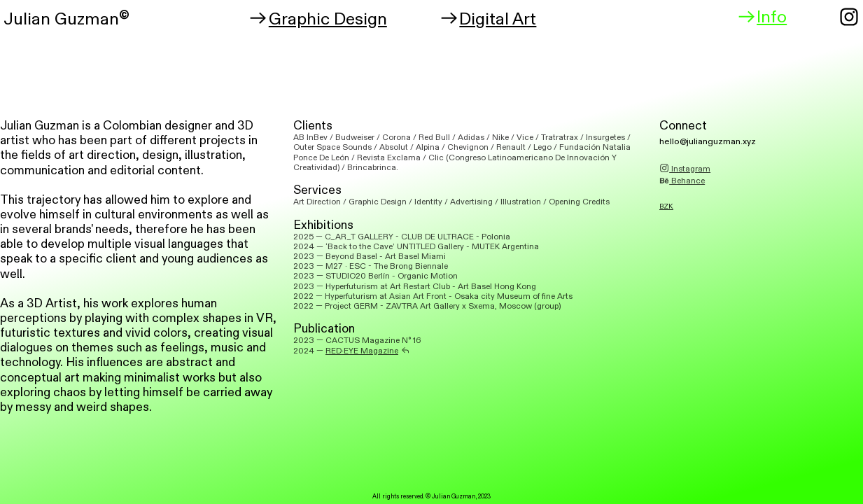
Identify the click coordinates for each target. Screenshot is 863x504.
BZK (666, 207)
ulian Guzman (66, 19)
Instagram (685, 169)
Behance (682, 181)
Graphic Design (317, 19)
